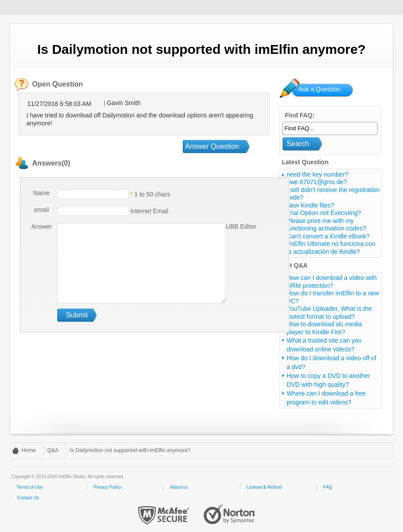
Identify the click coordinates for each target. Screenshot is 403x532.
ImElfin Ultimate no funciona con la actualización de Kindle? (331, 248)
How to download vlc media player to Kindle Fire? (324, 328)
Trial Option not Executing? (324, 213)
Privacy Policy (107, 487)
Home (29, 450)
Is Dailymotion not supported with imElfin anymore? (130, 450)
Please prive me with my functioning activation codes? (327, 225)
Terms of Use (30, 487)
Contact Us (28, 498)
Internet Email (148, 211)
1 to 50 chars (152, 194)
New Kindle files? (310, 205)
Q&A (53, 450)
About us (179, 487)
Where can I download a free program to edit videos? (326, 398)
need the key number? (317, 174)
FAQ (328, 487)
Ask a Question (320, 89)
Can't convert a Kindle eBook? (328, 236)
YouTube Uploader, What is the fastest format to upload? (329, 313)
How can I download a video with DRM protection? (332, 282)
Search (298, 144)
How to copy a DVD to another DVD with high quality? (329, 380)
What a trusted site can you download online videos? (324, 345)
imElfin (34, 7)
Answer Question (212, 146)
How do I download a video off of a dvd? (332, 362)
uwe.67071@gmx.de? (317, 182)
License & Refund (264, 487)
